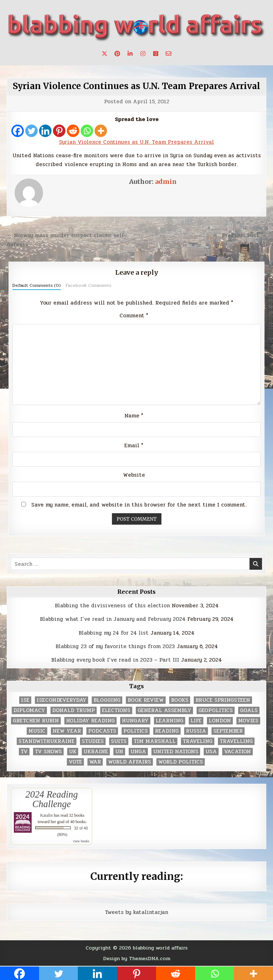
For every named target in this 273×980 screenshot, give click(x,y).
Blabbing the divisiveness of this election (112, 606)
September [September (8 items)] (228, 731)
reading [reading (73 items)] (167, 731)
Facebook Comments (88, 285)
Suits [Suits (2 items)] (119, 741)
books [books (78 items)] (180, 700)
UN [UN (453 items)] (119, 752)
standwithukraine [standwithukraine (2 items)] (47, 741)
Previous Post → (244, 235)
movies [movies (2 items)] (248, 721)
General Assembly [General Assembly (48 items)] (164, 710)
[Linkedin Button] (130, 54)
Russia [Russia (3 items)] (196, 731)
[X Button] (105, 54)
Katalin (46, 815)
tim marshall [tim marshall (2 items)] (155, 741)
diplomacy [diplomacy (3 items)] (29, 710)
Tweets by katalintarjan (136, 912)
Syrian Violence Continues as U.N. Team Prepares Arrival (136, 86)
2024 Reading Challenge (52, 799)
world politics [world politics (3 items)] (181, 762)
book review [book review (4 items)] (146, 700)
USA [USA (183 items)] (211, 752)
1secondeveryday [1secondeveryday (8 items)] (61, 700)
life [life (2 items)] (196, 721)
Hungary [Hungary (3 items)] (135, 721)
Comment (134, 316)
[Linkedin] (45, 131)
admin (166, 182)
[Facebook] (18, 131)
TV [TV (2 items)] (24, 752)
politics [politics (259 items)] (136, 731)
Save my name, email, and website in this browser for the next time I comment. (139, 505)
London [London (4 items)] (220, 721)
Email (134, 445)
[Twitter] (31, 131)
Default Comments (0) (37, 285)
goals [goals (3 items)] (249, 710)
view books (81, 841)
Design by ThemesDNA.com (137, 958)
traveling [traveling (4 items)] (198, 741)
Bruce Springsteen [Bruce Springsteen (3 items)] (223, 700)
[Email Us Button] (168, 54)
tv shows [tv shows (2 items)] (48, 752)
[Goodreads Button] (156, 54)
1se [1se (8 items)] (25, 700)
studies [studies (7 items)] (93, 741)
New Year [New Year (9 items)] (67, 731)
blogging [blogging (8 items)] (107, 700)
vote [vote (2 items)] (75, 762)
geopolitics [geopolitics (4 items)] (216, 710)
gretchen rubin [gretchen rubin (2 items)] (36, 721)
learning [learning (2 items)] (170, 721)
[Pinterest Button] (117, 54)
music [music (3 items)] (37, 731)
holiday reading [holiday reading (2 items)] (90, 721)
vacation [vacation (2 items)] (237, 752)
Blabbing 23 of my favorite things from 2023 (115, 646)
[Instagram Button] (143, 54)
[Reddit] (73, 131)
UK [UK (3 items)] (73, 752)
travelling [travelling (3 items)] (236, 741)
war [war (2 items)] (95, 762)
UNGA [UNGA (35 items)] (138, 752)
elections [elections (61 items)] (116, 710)
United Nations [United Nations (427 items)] (176, 752)
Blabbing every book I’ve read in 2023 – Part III (115, 660)
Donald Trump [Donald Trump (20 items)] (74, 710)
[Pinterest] (59, 131)
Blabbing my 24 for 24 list (114, 633)
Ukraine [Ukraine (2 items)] (96, 752)
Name (134, 416)
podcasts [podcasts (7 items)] (102, 731)
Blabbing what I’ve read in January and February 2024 (113, 619)
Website (134, 475)
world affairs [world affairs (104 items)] (130, 762)
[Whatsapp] (87, 131)
